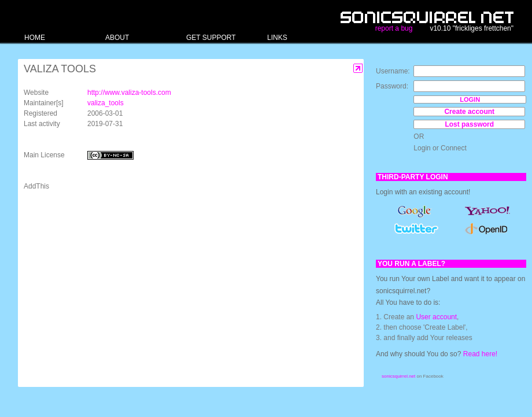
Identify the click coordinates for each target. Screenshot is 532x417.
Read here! (480, 354)
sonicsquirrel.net (398, 376)
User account (436, 317)
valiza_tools (106, 103)
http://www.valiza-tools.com (129, 93)
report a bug (394, 28)
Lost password (469, 124)
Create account (469, 112)
